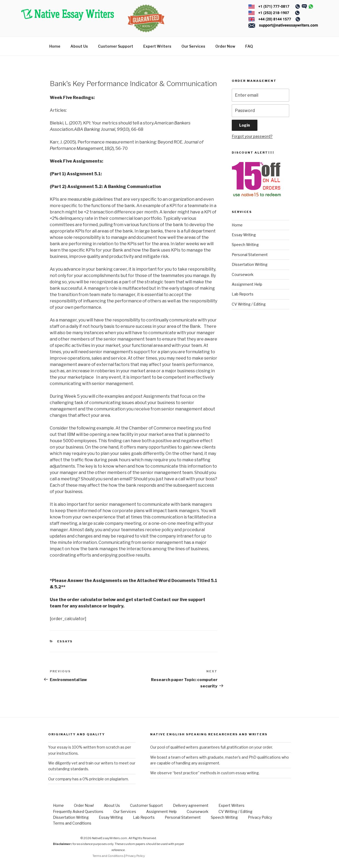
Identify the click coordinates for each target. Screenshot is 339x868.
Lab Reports (243, 294)
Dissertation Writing (250, 264)
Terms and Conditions (72, 823)
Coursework (243, 274)
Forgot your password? (252, 136)
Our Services (193, 46)
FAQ (249, 46)
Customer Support (116, 46)
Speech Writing (245, 245)
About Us (79, 46)
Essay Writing (244, 235)
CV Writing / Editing (249, 304)
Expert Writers (157, 46)
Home (55, 46)
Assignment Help (247, 284)
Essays (65, 641)
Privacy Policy (260, 817)
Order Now (225, 46)
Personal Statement (250, 255)
